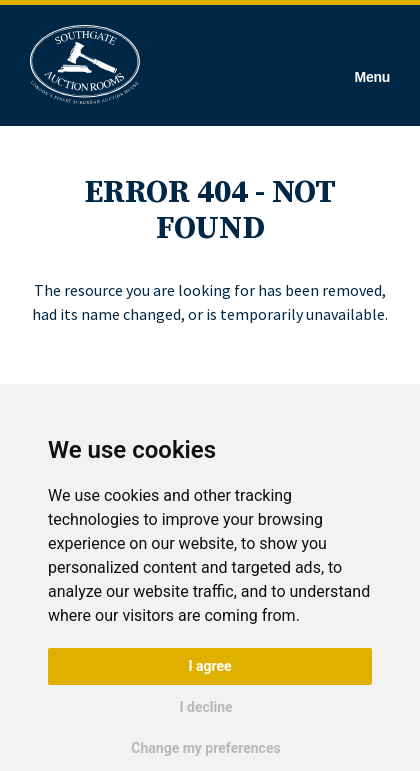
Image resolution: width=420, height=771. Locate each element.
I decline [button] (205, 707)
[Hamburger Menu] (372, 65)
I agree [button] (209, 666)
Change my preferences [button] (205, 748)
